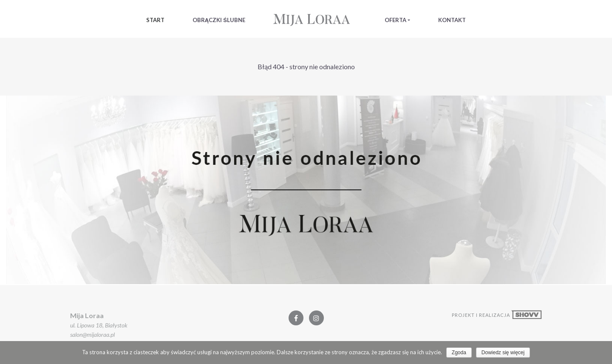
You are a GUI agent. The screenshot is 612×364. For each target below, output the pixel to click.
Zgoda (459, 353)
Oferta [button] (395, 20)
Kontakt (452, 20)
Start (155, 20)
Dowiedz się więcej (503, 353)
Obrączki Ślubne (219, 20)
